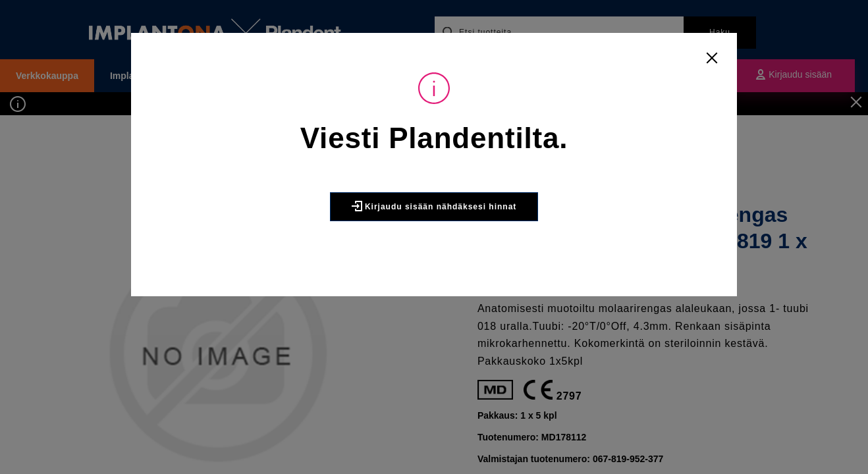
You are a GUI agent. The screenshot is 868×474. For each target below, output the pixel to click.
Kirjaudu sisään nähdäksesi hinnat (434, 206)
